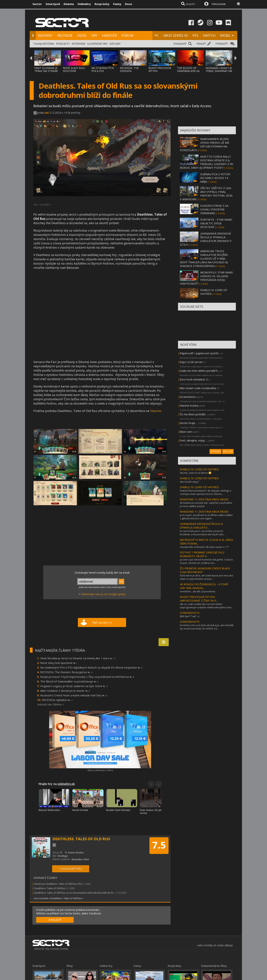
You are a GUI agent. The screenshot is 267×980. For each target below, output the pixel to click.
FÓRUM (127, 35)
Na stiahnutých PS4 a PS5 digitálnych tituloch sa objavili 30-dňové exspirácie (92, 667)
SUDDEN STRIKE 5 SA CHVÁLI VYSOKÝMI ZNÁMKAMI (214, 209)
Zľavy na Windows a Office (100, 770)
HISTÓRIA (48, 44)
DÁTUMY (115, 44)
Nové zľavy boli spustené (59, 663)
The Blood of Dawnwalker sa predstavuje (70, 681)
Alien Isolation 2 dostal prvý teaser (65, 691)
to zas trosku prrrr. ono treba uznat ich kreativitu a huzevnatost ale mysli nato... (202, 533)
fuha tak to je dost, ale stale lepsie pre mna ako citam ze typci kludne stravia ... (207, 577)
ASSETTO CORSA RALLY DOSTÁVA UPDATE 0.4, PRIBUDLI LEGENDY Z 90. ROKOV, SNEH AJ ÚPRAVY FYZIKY (207, 162)
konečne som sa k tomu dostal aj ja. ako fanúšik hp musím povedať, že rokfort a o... (207, 627)
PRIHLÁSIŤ (55, 920)
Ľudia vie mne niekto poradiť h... (200, 371)
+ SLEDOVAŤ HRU (71, 869)
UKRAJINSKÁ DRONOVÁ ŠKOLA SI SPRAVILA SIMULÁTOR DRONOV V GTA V (206, 239)
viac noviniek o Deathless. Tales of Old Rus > (59, 898)
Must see (186, 432)
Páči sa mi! (102, 623)
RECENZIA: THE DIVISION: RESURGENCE (129, 71)
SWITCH (209, 35)
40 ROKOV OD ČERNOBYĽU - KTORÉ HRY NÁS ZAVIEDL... (204, 586)
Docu (128, 4)
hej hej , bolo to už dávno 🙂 (196, 473)
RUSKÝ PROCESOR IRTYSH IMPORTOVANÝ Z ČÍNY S (160, 72)
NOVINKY (45, 35)
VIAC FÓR (228, 452)
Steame (156, 411)
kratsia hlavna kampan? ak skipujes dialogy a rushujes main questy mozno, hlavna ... (205, 492)
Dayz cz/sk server (191, 362)
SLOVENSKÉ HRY (97, 44)
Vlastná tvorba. (189, 405)
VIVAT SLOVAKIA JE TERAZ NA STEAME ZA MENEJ (46, 71)
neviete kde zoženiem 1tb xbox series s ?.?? (204, 547)
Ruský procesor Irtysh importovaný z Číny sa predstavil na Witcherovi (87, 677)
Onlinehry (84, 4)
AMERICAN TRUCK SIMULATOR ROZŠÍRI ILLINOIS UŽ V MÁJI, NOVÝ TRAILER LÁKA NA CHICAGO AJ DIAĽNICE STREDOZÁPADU (204, 258)
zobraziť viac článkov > (51, 704)
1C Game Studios (74, 852)
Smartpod (53, 4)
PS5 (195, 35)
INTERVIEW (78, 44)
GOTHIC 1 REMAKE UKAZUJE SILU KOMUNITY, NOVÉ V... (202, 554)
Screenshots (188, 397)
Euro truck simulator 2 (194, 379)
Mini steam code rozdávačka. (198, 388)
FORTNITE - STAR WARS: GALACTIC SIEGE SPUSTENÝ (216, 223)
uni (47, 113)
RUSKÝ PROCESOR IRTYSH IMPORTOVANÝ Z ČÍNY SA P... (199, 599)
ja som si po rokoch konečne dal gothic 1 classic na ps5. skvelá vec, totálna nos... (206, 561)
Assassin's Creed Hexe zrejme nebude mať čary (74, 695)
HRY (94, 35)
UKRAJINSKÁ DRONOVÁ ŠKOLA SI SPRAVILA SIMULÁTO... (201, 526)
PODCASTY (63, 44)
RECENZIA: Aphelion (57, 700)
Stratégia (63, 856)
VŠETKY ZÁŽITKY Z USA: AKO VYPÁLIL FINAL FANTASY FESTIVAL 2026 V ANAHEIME (206, 194)
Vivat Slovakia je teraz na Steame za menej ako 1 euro (78, 658)
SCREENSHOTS (190, 613)
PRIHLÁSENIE (219, 4)
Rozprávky (102, 4)
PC (157, 35)
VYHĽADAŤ (180, 44)
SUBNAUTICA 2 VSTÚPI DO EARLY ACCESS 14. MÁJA (215, 178)
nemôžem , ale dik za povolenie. (198, 591)
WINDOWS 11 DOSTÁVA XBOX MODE (204, 499)
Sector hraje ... (189, 423)
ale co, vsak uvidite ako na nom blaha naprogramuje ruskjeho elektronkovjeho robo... (207, 606)
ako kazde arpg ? (189, 482)
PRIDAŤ (201, 44)
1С (61, 852)
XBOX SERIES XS (176, 35)
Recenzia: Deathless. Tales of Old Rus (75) (58, 884)
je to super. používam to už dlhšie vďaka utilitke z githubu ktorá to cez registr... (206, 517)
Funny (117, 4)
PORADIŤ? (222, 44)
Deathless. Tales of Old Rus (50, 888)
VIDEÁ (82, 35)
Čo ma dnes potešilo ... (194, 414)
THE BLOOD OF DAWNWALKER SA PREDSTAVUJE (188, 71)
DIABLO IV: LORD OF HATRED (199, 469)
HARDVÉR (109, 35)
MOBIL (225, 35)
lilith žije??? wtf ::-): (190, 616)
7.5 (159, 845)
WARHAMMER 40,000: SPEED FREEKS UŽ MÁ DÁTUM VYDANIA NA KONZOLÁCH (204, 144)
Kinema (69, 4)
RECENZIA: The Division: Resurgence (66, 672)
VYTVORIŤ (216, 452)
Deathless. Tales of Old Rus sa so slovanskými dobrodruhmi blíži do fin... (75, 893)
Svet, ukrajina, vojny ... (193, 440)
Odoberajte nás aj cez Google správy (103, 594)
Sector (37, 4)
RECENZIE (65, 35)
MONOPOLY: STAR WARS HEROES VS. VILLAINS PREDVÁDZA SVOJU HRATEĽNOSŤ (206, 278)
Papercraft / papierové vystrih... (200, 353)
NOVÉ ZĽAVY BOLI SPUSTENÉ (74, 69)
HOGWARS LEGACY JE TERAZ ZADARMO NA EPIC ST (219, 71)
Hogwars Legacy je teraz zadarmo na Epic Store (74, 686)
